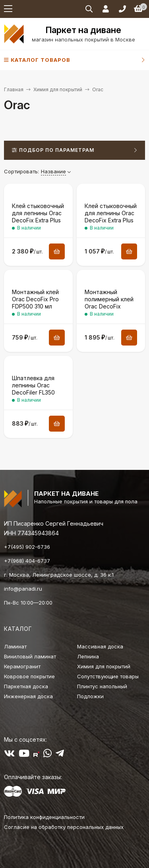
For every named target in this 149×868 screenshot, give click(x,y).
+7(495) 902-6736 (27, 547)
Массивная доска (100, 646)
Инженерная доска (28, 696)
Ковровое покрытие (29, 676)
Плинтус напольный (102, 686)
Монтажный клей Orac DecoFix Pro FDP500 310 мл (35, 299)
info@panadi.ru (23, 589)
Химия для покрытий (58, 89)
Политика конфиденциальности (44, 817)
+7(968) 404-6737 (27, 561)
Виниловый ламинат (30, 656)
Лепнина (88, 656)
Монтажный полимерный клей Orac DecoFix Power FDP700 (109, 303)
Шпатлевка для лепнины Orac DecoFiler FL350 (33, 385)
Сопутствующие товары (108, 676)
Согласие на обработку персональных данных (64, 827)
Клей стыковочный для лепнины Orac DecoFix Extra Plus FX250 (38, 217)
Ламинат (15, 646)
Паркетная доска (26, 686)
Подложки (90, 696)
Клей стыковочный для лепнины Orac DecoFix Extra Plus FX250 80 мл (111, 217)
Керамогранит (22, 666)
